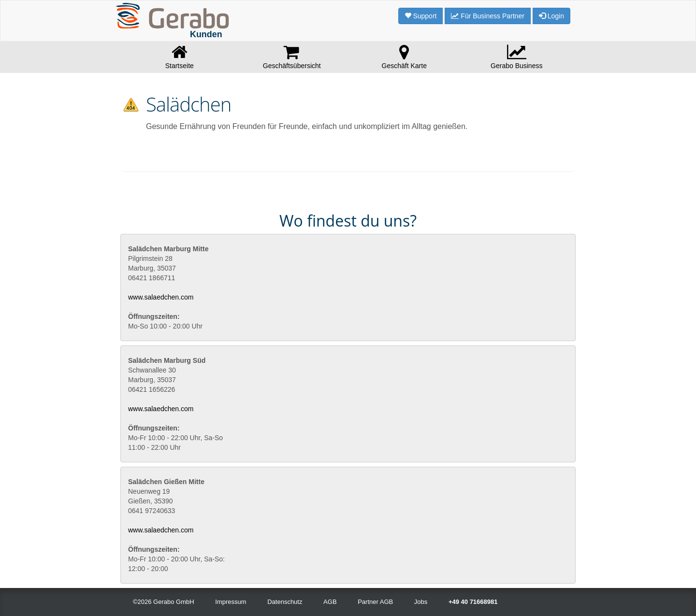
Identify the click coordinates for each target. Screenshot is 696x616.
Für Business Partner (487, 16)
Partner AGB (375, 602)
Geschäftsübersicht (292, 57)
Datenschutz (285, 602)
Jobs (421, 602)
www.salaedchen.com (161, 297)
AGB (330, 602)
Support (421, 16)
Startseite (180, 57)
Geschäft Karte (404, 57)
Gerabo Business (517, 57)
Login (551, 16)
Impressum (231, 602)
